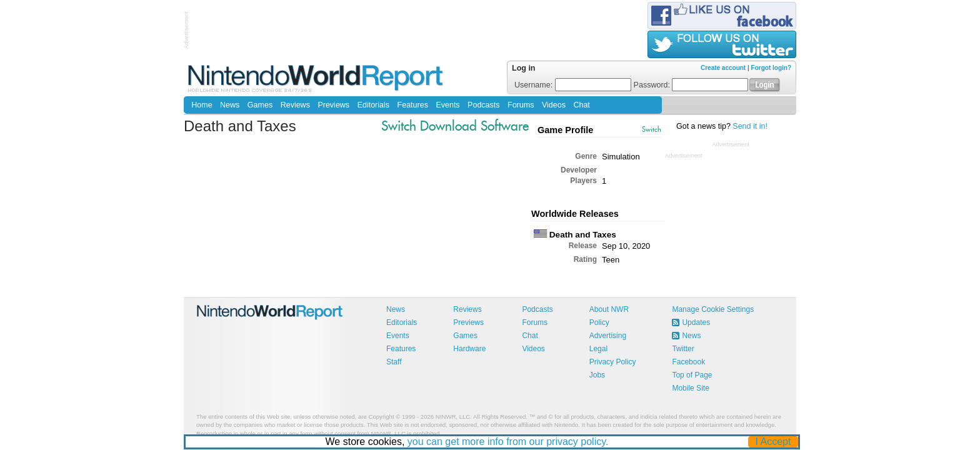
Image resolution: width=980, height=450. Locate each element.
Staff (394, 362)
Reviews (295, 105)
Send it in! (750, 126)
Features (413, 105)
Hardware (469, 349)
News (230, 105)
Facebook (688, 362)
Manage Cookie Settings (713, 309)
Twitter (683, 349)
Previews (333, 105)
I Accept (773, 442)
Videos (554, 105)
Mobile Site (690, 388)
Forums (521, 105)
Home (202, 105)
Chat (581, 105)
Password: (691, 85)
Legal (598, 349)
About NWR (609, 309)
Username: (573, 85)
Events (447, 105)
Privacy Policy (613, 362)
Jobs (597, 375)
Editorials (373, 105)
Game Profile (565, 130)
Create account (723, 68)
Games (260, 105)
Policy (599, 322)
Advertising (608, 336)
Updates (696, 322)
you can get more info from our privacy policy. (508, 442)
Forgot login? (771, 68)
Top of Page (692, 375)
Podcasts (483, 105)
